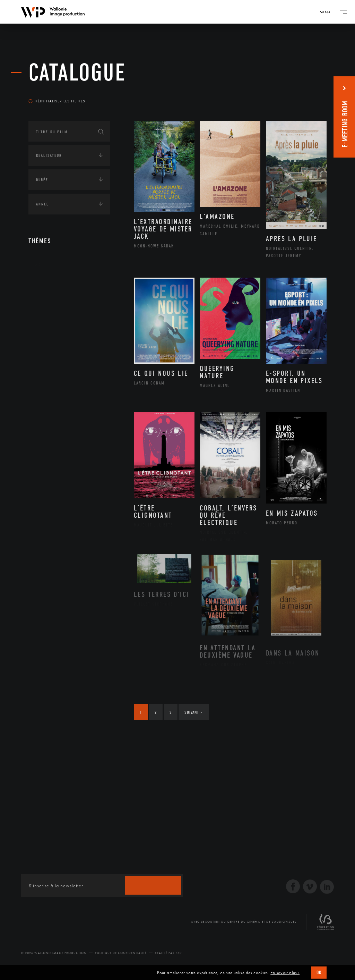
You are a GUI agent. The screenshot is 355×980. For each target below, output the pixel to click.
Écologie (45, 375)
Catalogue (77, 73)
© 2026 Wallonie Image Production (54, 953)
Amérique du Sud (62, 329)
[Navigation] (327, 12)
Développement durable (70, 396)
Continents (48, 286)
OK (319, 973)
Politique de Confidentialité (121, 953)
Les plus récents (302, 92)
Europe (50, 351)
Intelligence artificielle (64, 452)
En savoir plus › (285, 973)
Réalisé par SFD (168, 953)
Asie (47, 340)
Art (39, 264)
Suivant (193, 712)
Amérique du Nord (64, 318)
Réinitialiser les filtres (57, 101)
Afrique (52, 307)
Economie (46, 431)
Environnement (61, 407)
